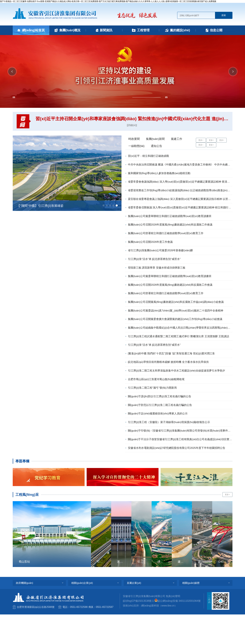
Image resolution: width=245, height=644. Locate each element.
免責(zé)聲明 (173, 626)
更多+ (201, 140)
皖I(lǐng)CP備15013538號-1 (138, 630)
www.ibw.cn (168, 635)
